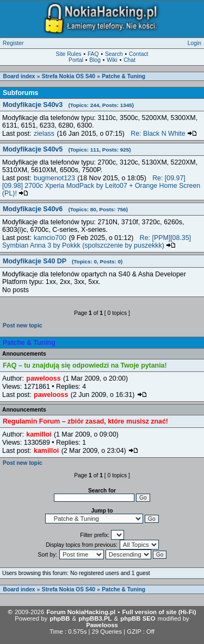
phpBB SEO (138, 618)
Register (13, 43)
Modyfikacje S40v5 (67, 149)
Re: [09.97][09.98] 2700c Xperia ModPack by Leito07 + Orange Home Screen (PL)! (101, 186)
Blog (95, 60)
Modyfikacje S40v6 (65, 209)
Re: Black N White (164, 134)
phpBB (60, 618)
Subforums (20, 93)
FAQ (93, 54)
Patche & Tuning (123, 76)
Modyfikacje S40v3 (68, 105)
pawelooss (43, 378)
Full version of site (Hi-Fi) (159, 612)
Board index (19, 76)
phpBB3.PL (95, 618)
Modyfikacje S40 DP (63, 261)
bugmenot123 (54, 178)
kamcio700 (50, 238)
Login (194, 43)
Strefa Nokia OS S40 (69, 76)
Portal (76, 60)
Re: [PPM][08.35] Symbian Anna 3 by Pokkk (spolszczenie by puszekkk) (97, 242)
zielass (44, 134)
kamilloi (39, 434)
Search (114, 54)
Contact (139, 54)
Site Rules (69, 54)
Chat (129, 60)
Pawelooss (102, 625)
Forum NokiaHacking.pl (81, 612)
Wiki (112, 60)
